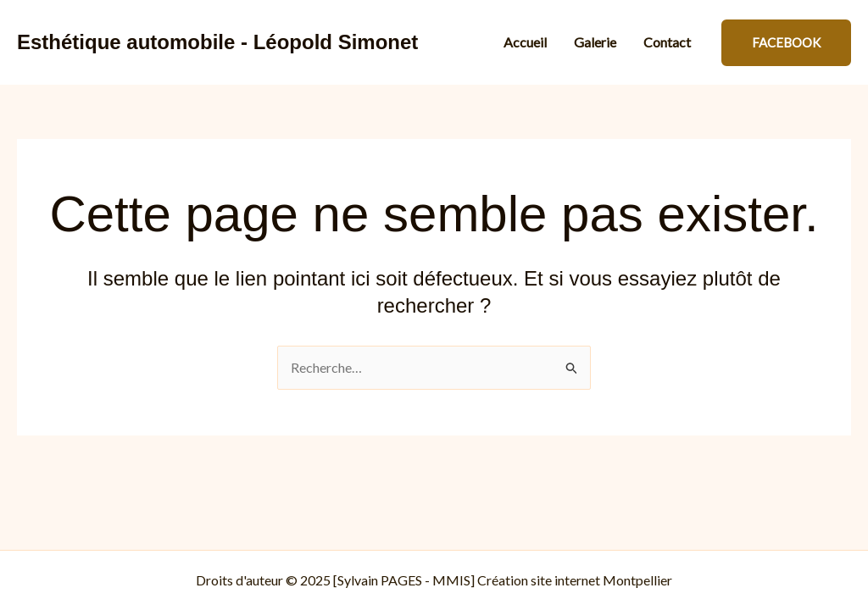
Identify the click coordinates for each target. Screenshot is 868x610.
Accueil (525, 42)
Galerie (595, 42)
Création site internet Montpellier (575, 580)
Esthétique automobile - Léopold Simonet (217, 42)
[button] (786, 43)
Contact (667, 42)
